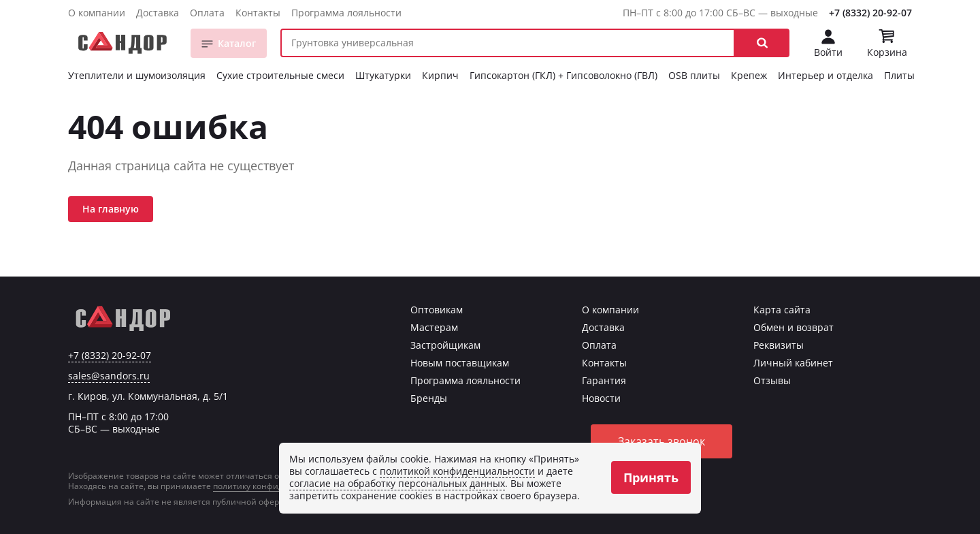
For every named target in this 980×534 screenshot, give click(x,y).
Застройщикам (445, 345)
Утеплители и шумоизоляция (137, 75)
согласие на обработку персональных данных (397, 483)
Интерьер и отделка (826, 75)
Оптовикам (437, 310)
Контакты (258, 13)
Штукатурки (383, 75)
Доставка (158, 13)
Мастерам (434, 327)
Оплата (207, 13)
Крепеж (749, 75)
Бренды (429, 398)
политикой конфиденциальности (457, 471)
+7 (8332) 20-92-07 (870, 13)
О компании (97, 13)
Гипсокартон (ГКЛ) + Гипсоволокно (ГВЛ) (563, 75)
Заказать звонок (661, 441)
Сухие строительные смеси (280, 75)
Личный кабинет (793, 363)
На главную (111, 209)
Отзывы (772, 380)
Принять (651, 477)
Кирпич (440, 75)
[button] (762, 43)
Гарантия (604, 380)
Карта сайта (782, 310)
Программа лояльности (346, 13)
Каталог (237, 43)
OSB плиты (694, 75)
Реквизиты (779, 345)
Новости (601, 398)
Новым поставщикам (460, 363)
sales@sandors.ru (109, 376)
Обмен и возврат (794, 327)
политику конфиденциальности (278, 486)
